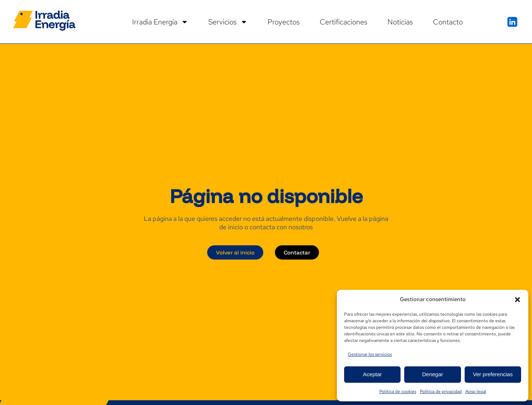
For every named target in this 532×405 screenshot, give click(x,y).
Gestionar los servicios (370, 354)
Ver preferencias (493, 374)
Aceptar (373, 374)
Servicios (228, 22)
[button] (517, 300)
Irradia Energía (160, 22)
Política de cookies (398, 392)
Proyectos (284, 22)
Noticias (400, 22)
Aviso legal (476, 392)
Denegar (433, 374)
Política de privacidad (441, 392)
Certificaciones (344, 22)
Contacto (448, 22)
